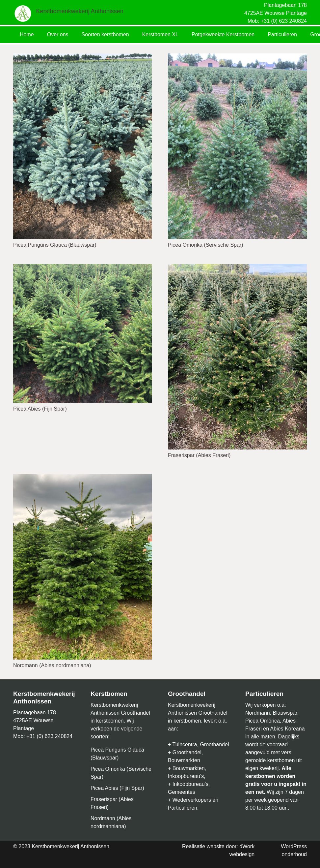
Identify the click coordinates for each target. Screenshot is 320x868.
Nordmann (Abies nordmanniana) (52, 665)
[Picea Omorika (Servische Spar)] (237, 57)
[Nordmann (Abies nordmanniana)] (83, 478)
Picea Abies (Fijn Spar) (40, 409)
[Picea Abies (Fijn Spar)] (83, 268)
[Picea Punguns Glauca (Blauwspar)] (83, 57)
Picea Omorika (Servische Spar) (206, 245)
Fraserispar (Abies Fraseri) (199, 455)
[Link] (23, 13)
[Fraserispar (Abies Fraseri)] (237, 268)
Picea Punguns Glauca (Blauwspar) (55, 245)
